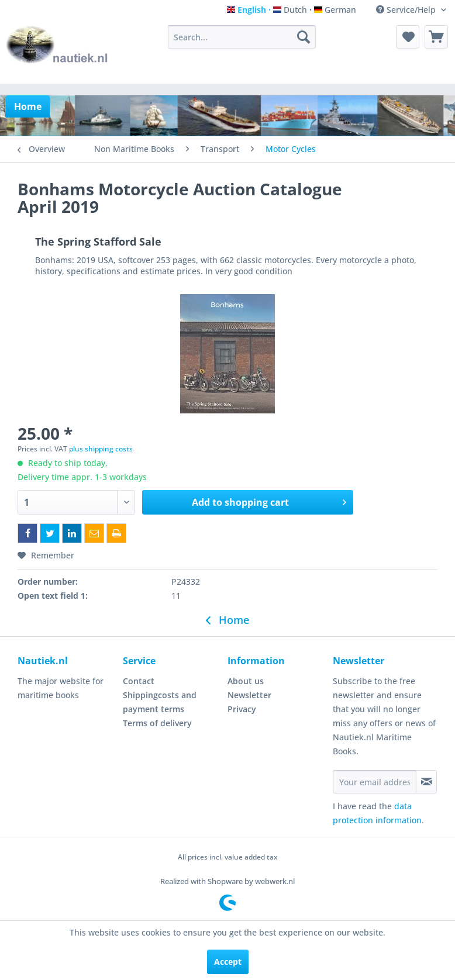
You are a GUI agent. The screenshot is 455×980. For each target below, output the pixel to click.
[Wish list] (408, 37)
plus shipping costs (101, 449)
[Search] (304, 37)
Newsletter (249, 695)
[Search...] (242, 37)
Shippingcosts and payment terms (160, 702)
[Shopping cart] (436, 37)
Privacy (242, 709)
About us (246, 681)
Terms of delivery (157, 723)
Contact (139, 681)
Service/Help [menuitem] (407, 10)
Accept (228, 962)
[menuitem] (242, 37)
